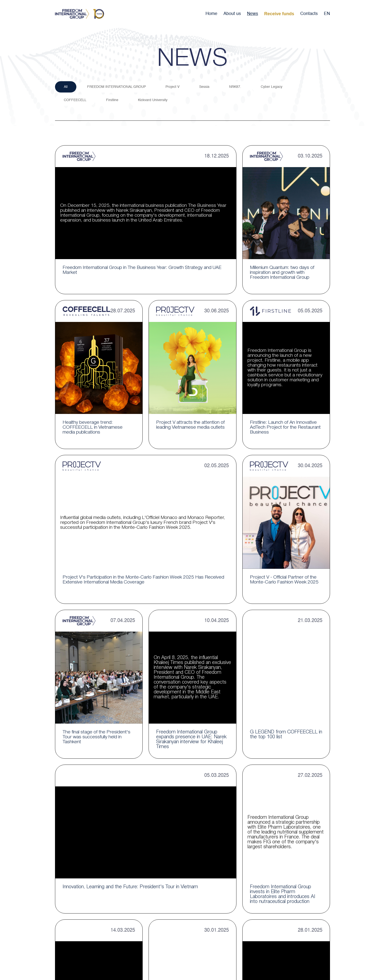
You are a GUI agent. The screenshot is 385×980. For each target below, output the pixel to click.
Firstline (113, 101)
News (253, 14)
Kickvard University (154, 101)
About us (232, 14)
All (66, 87)
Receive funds (279, 14)
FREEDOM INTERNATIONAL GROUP (117, 87)
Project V (174, 87)
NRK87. (237, 87)
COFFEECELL (75, 101)
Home (211, 14)
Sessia (206, 87)
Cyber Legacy (274, 87)
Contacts (309, 14)
